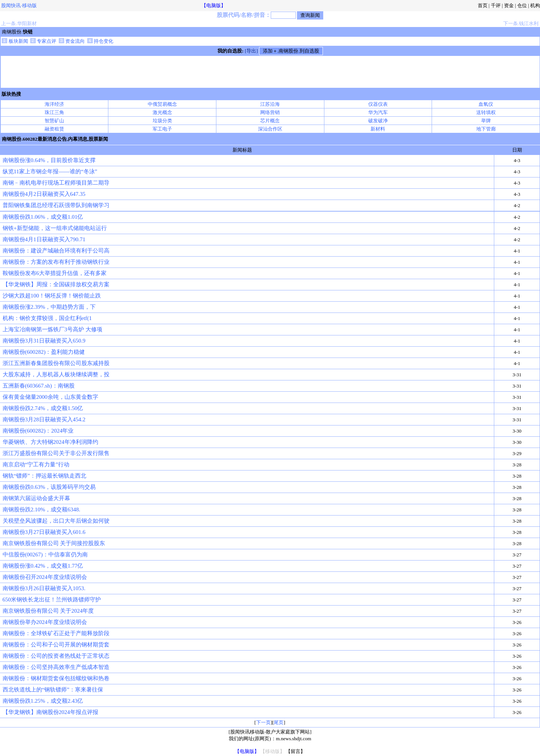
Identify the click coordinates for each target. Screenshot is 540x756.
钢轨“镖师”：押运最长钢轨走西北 (44, 476)
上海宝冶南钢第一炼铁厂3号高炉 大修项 (52, 329)
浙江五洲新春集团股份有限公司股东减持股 (56, 363)
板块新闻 (15, 41)
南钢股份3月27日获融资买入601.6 (44, 532)
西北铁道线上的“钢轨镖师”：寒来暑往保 (53, 690)
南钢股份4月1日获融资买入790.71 (44, 239)
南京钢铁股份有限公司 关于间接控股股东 (54, 543)
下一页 (263, 722)
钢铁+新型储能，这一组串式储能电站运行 (55, 228)
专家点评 (43, 41)
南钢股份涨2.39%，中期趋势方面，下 (49, 307)
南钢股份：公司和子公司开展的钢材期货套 (56, 645)
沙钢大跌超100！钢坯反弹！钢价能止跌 (52, 296)
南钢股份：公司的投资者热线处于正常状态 (56, 656)
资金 (509, 5)
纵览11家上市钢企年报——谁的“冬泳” (50, 171)
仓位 (522, 5)
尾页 (279, 722)
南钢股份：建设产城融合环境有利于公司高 (56, 251)
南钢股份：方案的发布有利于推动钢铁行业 (56, 262)
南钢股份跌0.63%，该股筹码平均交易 (49, 487)
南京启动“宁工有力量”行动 (36, 464)
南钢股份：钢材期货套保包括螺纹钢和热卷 (56, 678)
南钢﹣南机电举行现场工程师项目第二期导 (56, 183)
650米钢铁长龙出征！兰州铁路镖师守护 (52, 600)
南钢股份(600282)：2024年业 (38, 431)
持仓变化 (100, 41)
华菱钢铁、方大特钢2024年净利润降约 (50, 442)
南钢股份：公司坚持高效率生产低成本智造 (56, 667)
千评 (496, 5)
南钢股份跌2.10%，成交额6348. (42, 510)
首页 (483, 5)
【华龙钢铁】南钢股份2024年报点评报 (50, 712)
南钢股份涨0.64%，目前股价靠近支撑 (49, 160)
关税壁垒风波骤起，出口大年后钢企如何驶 (56, 521)
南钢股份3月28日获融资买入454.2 (44, 419)
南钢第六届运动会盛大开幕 (36, 498)
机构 (535, 5)
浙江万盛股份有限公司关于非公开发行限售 (56, 453)
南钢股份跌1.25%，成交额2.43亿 (43, 701)
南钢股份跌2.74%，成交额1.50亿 (43, 408)
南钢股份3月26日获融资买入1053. (44, 588)
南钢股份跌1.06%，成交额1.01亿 (43, 217)
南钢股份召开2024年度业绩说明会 (45, 577)
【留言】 (295, 751)
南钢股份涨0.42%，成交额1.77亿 (43, 566)
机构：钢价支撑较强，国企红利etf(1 (47, 318)
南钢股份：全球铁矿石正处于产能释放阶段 (56, 633)
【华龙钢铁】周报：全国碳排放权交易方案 (56, 284)
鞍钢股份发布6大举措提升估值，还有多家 (55, 273)
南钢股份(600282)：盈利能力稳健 (44, 352)
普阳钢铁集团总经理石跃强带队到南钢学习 (56, 205)
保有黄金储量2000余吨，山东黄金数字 (50, 397)
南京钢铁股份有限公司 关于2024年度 (48, 611)
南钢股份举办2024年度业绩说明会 (45, 622)
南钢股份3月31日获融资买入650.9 (44, 341)
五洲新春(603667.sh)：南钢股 (39, 386)
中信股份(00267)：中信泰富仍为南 (45, 555)
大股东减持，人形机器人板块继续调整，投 (56, 374)
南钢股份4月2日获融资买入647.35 (44, 194)
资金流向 (72, 41)
